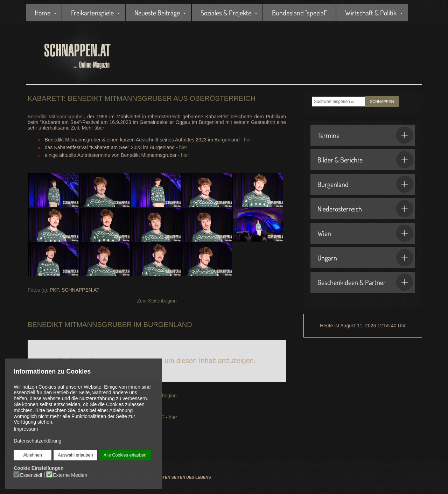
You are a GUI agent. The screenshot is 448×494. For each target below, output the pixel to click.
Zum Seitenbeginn (157, 301)
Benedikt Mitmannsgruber (56, 117)
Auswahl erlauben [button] (75, 455)
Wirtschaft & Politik (371, 13)
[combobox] (338, 102)
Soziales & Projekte (226, 13)
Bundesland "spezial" (299, 13)
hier (248, 140)
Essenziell (31, 475)
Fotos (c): (38, 290)
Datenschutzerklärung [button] (37, 441)
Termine (365, 135)
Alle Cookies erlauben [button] (125, 455)
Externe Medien (70, 475)
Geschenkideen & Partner (365, 282)
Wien (365, 233)
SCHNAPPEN (382, 102)
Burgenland (365, 184)
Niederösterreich (365, 209)
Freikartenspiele (92, 13)
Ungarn (365, 258)
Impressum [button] (26, 429)
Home (43, 13)
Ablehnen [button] (33, 455)
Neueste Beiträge (157, 13)
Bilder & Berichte (365, 160)
